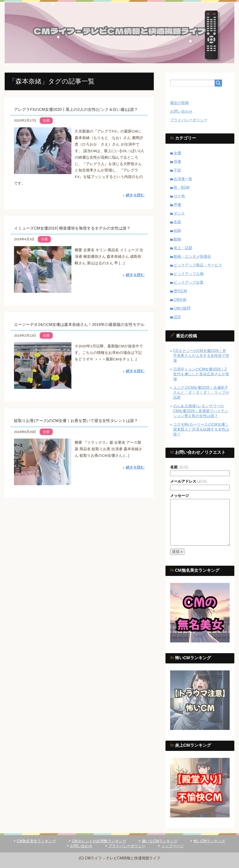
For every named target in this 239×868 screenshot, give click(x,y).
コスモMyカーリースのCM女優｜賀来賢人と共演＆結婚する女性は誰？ (201, 429)
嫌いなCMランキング (160, 841)
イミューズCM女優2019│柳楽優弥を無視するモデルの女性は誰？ (72, 228)
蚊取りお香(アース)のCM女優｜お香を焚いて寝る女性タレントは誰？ (76, 421)
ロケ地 (179, 196)
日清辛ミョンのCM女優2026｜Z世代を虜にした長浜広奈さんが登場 (201, 374)
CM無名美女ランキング (37, 841)
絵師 (177, 231)
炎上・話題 (183, 248)
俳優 (177, 162)
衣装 (177, 222)
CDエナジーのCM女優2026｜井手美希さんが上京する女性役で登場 (201, 356)
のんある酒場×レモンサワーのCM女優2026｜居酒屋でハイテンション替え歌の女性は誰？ (201, 411)
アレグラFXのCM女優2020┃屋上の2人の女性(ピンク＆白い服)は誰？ (76, 110)
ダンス (179, 213)
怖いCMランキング (209, 841)
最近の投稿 (179, 103)
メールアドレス (189, 481)
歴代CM (180, 291)
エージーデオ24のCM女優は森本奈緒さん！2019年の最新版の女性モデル (79, 325)
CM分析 (180, 300)
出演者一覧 (183, 179)
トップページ (172, 846)
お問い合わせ (181, 111)
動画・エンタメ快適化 (192, 256)
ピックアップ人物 (189, 274)
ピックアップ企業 (189, 282)
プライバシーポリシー (189, 120)
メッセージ (179, 496)
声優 (177, 205)
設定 (177, 317)
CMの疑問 (182, 308)
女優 (46, 120)
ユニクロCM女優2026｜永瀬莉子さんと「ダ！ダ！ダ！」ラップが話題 (201, 392)
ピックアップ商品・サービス (198, 265)
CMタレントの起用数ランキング (99, 841)
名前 (179, 467)
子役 (177, 170)
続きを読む (135, 195)
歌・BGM (182, 187)
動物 (177, 239)
